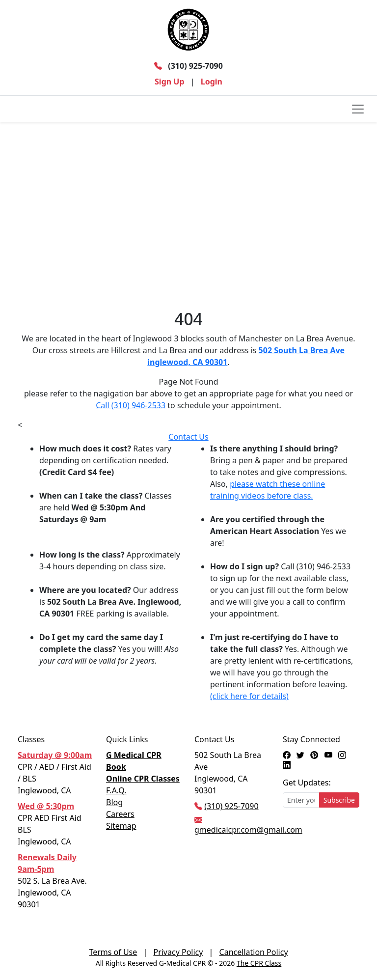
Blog (114, 802)
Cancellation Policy (254, 952)
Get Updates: (307, 783)
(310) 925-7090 (188, 66)
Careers (120, 814)
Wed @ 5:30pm (46, 806)
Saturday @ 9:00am (55, 755)
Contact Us (188, 437)
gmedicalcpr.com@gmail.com (248, 830)
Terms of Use (113, 952)
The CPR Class (259, 963)
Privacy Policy (178, 952)
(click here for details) (249, 696)
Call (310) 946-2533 (131, 405)
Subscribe (339, 800)
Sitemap (121, 826)
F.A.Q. (116, 790)
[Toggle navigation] (358, 109)
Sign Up (169, 82)
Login (212, 82)
